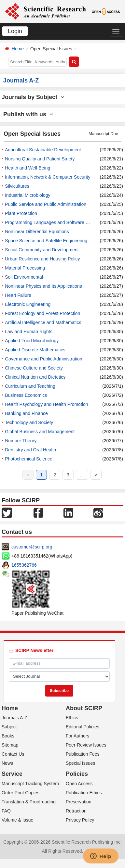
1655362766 (24, 565)
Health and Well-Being (28, 168)
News (7, 763)
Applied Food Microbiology (32, 341)
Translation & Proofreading (29, 802)
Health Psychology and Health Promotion (46, 404)
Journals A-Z (14, 718)
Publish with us (28, 114)
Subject (9, 727)
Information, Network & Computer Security (48, 177)
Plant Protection (21, 213)
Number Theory (21, 441)
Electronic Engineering (28, 304)
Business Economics (26, 395)
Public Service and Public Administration (46, 204)
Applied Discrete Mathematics (35, 350)
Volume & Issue (17, 820)
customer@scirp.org (32, 547)
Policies (77, 774)
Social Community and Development (42, 250)
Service (12, 774)
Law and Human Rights (29, 332)
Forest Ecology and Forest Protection (42, 313)
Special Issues (80, 763)
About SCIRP (84, 708)
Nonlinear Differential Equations (37, 232)
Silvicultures (17, 186)
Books (8, 736)
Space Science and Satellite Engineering (46, 241)
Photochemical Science (29, 459)
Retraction (76, 811)
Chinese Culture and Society (34, 368)
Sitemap (10, 745)
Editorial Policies (83, 727)
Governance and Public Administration (43, 359)
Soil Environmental (24, 277)
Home (18, 49)
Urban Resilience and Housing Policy (42, 259)
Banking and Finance (26, 413)
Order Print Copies (21, 793)
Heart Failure (18, 295)
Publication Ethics (84, 793)
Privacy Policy (80, 820)
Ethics (72, 718)
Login (15, 31)
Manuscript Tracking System (30, 784)
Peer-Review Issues (86, 745)
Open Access (79, 784)
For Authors (77, 736)
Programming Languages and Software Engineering (57, 222)
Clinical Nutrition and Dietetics (35, 377)
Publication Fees (83, 754)
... (82, 475)
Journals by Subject (33, 97)
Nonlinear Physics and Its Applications (43, 286)
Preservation (79, 802)
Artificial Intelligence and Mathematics (43, 322)
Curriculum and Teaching (30, 386)
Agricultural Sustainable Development (43, 150)
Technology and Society (29, 422)
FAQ (6, 811)
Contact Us (13, 754)
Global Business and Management (40, 432)
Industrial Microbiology (28, 195)
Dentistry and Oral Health (30, 450)
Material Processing (25, 268)
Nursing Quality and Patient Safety (40, 159)
